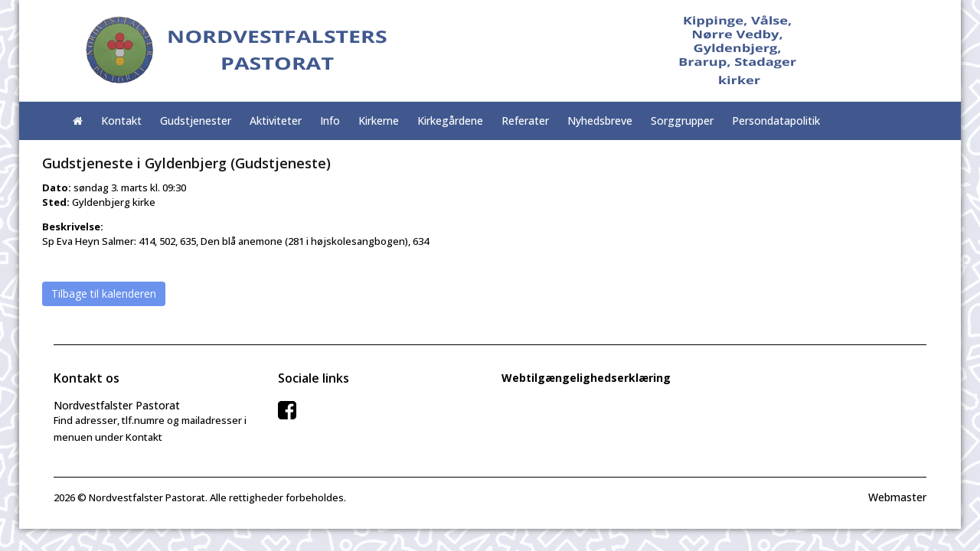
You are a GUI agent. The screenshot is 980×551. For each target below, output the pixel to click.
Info (330, 121)
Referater (525, 121)
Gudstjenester (196, 121)
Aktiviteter (276, 121)
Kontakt (121, 121)
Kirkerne (379, 121)
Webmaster (897, 497)
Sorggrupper (682, 121)
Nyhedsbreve (600, 121)
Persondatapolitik (776, 121)
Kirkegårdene (450, 121)
